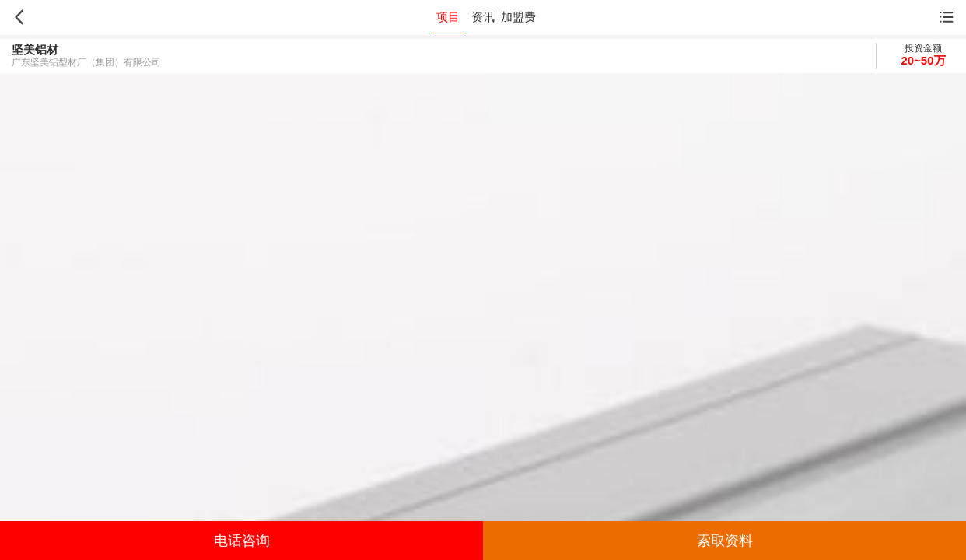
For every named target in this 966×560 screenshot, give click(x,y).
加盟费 (518, 17)
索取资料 (725, 541)
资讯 (483, 17)
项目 (448, 17)
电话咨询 (242, 541)
